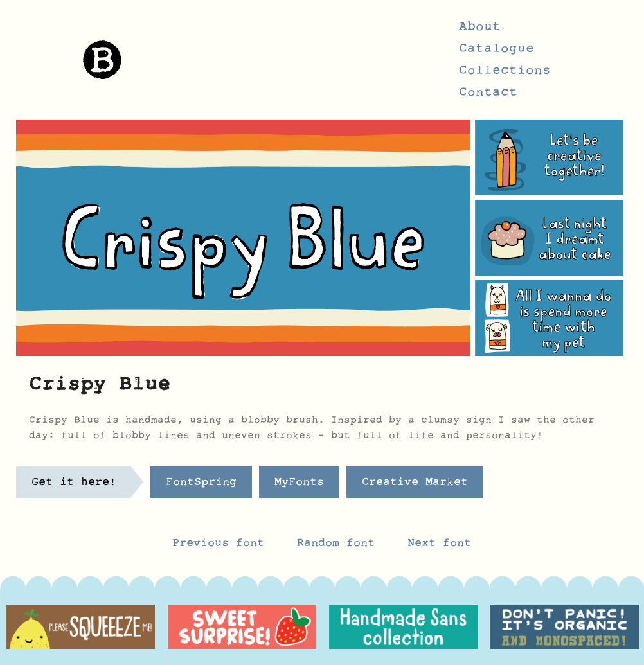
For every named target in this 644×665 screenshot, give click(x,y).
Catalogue (496, 52)
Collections (505, 74)
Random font (339, 546)
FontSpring (201, 485)
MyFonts (299, 485)
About (480, 30)
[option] (81, 627)
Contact (488, 96)
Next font (439, 546)
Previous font (218, 546)
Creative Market (415, 485)
